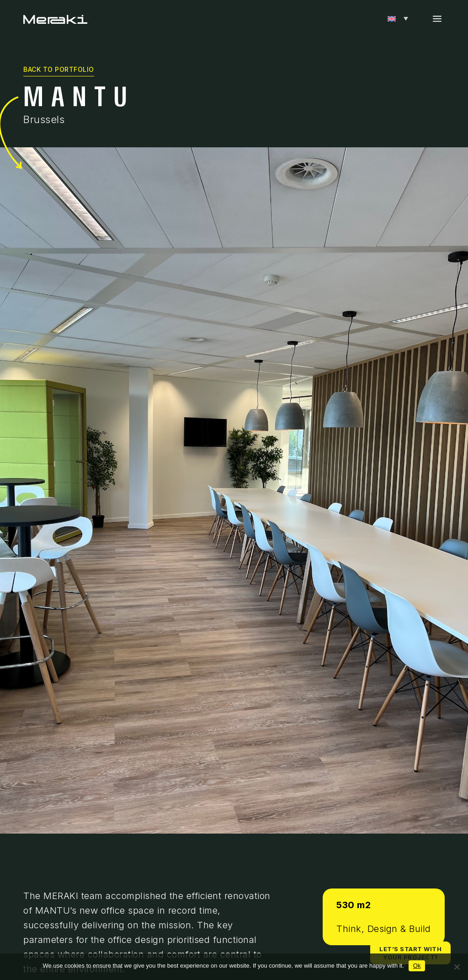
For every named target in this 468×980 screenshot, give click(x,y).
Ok (417, 966)
